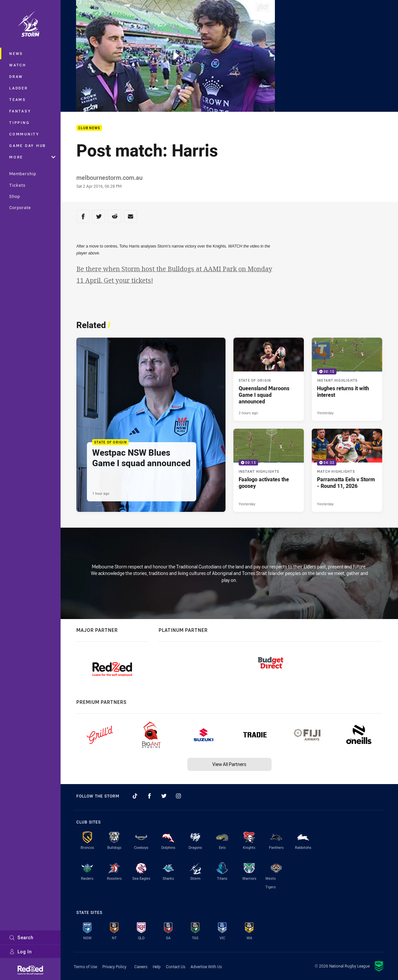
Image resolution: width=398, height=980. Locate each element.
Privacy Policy (114, 967)
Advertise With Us (206, 967)
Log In (21, 952)
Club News (89, 128)
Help (157, 967)
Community (24, 134)
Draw (16, 76)
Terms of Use (85, 967)
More (32, 157)
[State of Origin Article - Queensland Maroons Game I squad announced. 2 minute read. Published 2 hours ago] (269, 379)
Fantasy (20, 111)
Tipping (19, 122)
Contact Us (176, 967)
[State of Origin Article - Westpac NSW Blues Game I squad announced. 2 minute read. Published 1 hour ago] (151, 425)
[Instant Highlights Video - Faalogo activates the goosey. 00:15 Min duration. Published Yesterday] (269, 470)
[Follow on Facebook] (149, 796)
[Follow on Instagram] (178, 796)
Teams (18, 99)
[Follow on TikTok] (135, 796)
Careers (141, 967)
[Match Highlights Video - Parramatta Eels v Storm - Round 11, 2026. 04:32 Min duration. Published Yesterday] (347, 470)
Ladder (19, 88)
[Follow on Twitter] (164, 796)
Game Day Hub (28, 145)
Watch (18, 65)
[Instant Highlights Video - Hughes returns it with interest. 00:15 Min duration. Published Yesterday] (347, 379)
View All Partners (229, 764)
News (16, 53)
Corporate (20, 207)
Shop (15, 196)
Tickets (17, 185)
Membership (23, 174)
